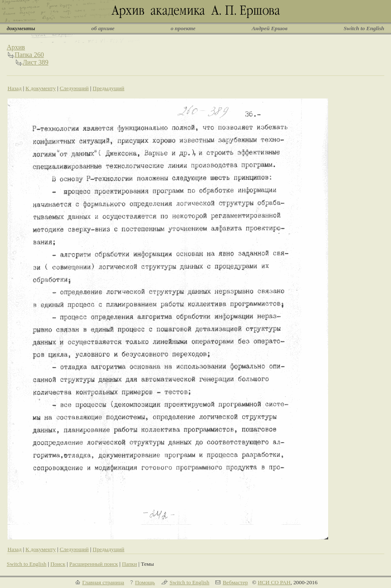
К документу (41, 88)
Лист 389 (36, 62)
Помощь (145, 582)
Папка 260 (29, 55)
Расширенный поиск (93, 564)
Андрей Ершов (269, 28)
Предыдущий (109, 88)
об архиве (103, 28)
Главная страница (103, 582)
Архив (16, 47)
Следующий (74, 88)
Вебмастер (235, 582)
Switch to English (364, 28)
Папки (129, 564)
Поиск (58, 564)
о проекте (183, 28)
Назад (15, 88)
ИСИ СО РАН (274, 582)
